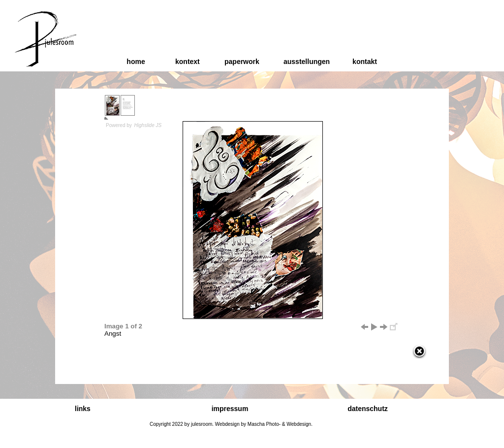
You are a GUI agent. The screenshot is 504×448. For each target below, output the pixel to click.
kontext (188, 62)
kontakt (365, 62)
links (83, 409)
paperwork (242, 62)
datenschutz (368, 409)
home (136, 62)
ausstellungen (307, 62)
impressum (230, 409)
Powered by (134, 125)
